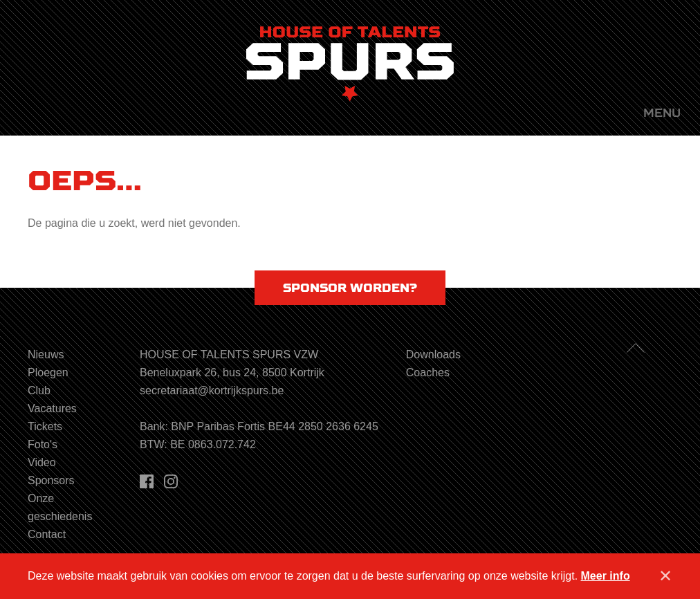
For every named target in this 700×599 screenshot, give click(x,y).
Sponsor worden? (350, 288)
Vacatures (52, 408)
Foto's (43, 444)
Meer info (606, 576)
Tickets (45, 426)
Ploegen (48, 372)
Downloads (433, 354)
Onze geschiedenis (60, 507)
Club (39, 390)
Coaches (428, 372)
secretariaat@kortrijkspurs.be (212, 390)
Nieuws (46, 354)
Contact (47, 534)
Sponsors (51, 480)
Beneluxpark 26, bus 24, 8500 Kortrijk (232, 372)
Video (42, 462)
